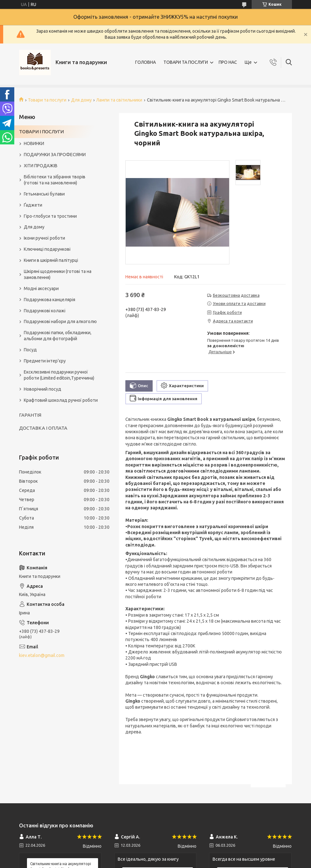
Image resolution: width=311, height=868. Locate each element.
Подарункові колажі (45, 311)
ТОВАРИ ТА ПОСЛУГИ (186, 62)
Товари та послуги (47, 100)
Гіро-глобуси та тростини (50, 216)
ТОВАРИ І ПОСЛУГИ (41, 132)
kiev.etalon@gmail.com (42, 655)
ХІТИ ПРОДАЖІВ (41, 166)
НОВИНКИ (34, 143)
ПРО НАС (228, 62)
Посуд (30, 350)
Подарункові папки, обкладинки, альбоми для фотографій (58, 336)
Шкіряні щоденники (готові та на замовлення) (58, 274)
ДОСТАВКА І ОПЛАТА (43, 428)
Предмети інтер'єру (45, 361)
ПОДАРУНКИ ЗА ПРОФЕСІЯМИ (55, 155)
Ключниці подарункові (47, 249)
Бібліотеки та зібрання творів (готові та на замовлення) (55, 180)
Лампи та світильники (119, 100)
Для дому (81, 100)
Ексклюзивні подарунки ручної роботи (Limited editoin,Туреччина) (59, 375)
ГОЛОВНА (146, 62)
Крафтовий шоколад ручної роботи (61, 400)
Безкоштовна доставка (236, 295)
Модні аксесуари (41, 288)
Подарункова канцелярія (50, 300)
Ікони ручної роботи (44, 238)
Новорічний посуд (43, 389)
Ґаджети (33, 205)
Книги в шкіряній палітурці (51, 260)
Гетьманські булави (44, 194)
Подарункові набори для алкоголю (60, 321)
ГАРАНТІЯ (30, 415)
